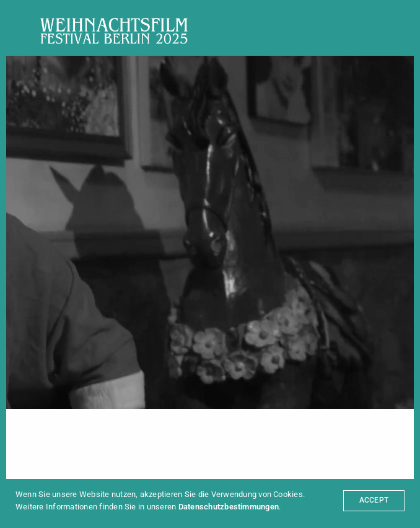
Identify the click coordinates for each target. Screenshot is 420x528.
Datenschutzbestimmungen (229, 507)
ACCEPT (374, 500)
